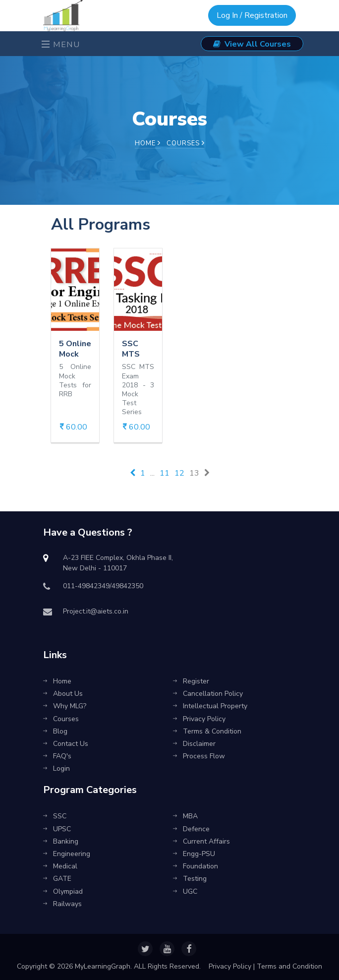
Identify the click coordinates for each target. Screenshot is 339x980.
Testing (190, 879)
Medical (60, 866)
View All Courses (252, 44)
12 (179, 473)
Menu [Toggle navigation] (61, 45)
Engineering (67, 854)
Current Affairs (201, 841)
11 (165, 473)
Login (56, 768)
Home (148, 143)
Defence (191, 829)
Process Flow (199, 756)
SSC (55, 816)
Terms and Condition (289, 966)
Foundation (196, 866)
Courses (61, 719)
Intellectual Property (210, 706)
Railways (62, 904)
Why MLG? (65, 706)
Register (191, 681)
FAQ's (57, 756)
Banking (61, 841)
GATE (57, 879)
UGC (185, 891)
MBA (185, 816)
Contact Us (66, 744)
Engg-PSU (194, 854)
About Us (63, 694)
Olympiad (63, 891)
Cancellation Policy (208, 694)
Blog (55, 731)
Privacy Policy (199, 719)
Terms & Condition (207, 731)
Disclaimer (194, 744)
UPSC (57, 829)
